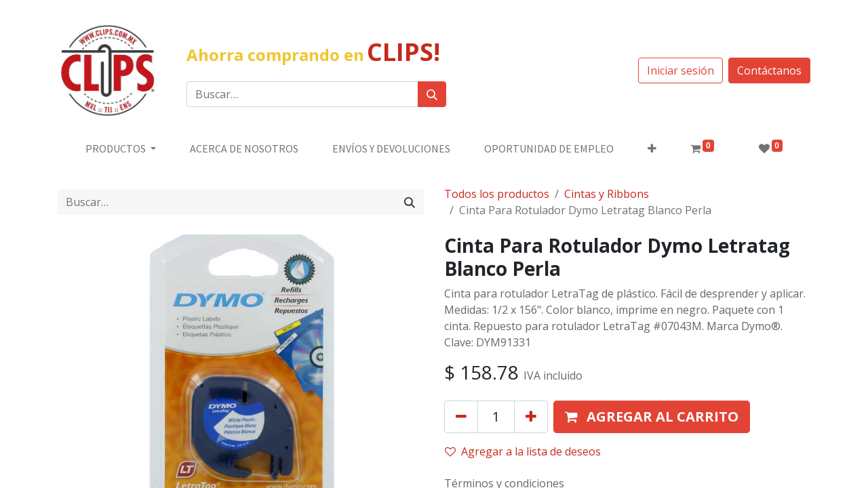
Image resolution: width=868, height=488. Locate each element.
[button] (652, 148)
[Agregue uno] (531, 417)
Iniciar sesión (680, 70)
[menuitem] (244, 148)
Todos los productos (497, 194)
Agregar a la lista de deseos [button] (523, 451)
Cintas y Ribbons (607, 194)
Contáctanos (769, 70)
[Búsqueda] (432, 94)
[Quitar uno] (461, 417)
